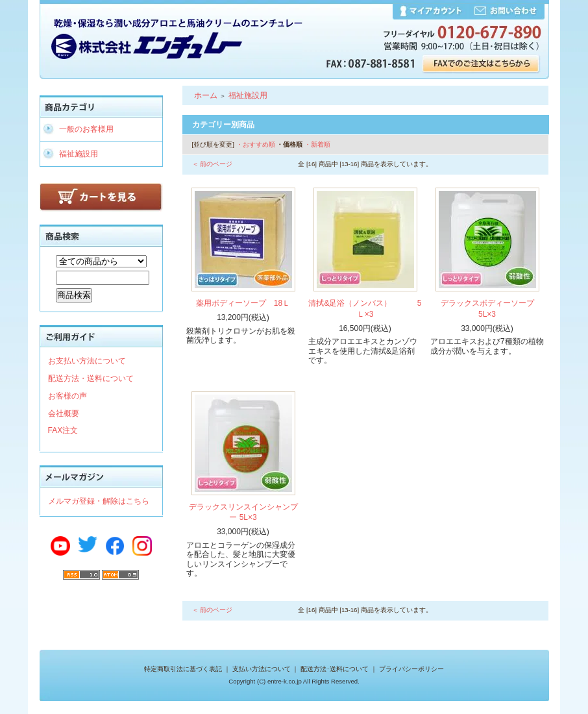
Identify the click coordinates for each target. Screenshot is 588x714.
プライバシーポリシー (411, 669)
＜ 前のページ (213, 164)
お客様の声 (67, 396)
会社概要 (64, 413)
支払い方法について (262, 669)
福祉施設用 (79, 154)
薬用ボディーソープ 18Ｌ (243, 303)
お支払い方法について (87, 361)
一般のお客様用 (86, 129)
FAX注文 (63, 430)
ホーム (206, 95)
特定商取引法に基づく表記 (183, 669)
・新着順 (317, 144)
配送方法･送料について (335, 669)
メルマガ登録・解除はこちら (99, 501)
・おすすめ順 (256, 144)
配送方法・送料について (91, 378)
